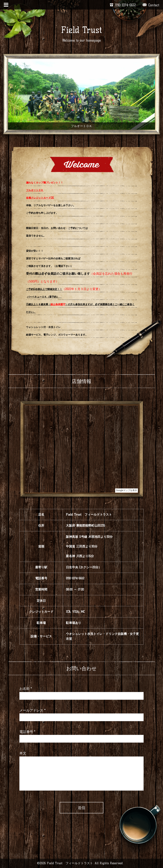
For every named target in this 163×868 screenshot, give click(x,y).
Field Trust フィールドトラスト (70, 863)
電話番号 (27, 732)
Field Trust (81, 30)
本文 (23, 753)
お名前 (26, 689)
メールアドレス (32, 710)
